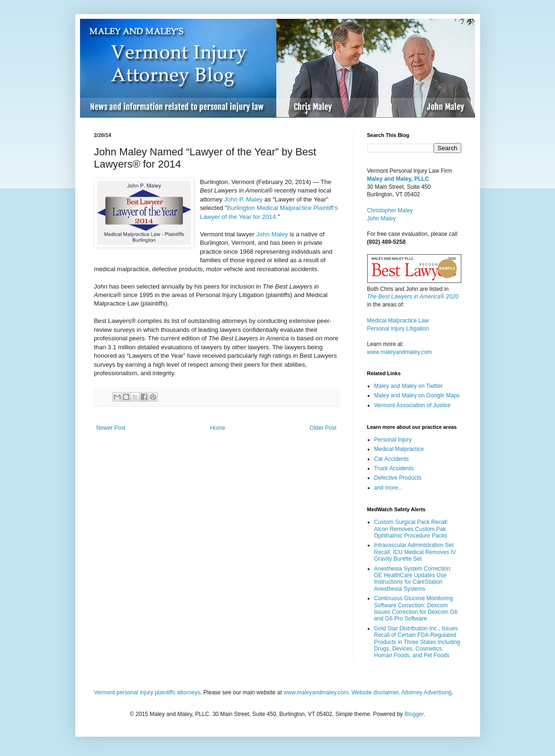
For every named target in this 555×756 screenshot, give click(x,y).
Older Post (323, 428)
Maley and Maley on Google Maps (417, 395)
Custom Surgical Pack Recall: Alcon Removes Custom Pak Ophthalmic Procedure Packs (411, 529)
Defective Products (398, 478)
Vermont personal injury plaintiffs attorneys (147, 692)
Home (217, 428)
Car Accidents (392, 459)
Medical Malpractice (399, 449)
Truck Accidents (394, 468)
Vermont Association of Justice (413, 405)
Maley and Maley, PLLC (398, 179)
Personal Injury (393, 440)
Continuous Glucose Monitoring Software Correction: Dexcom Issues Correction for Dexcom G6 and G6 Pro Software (416, 608)
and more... (389, 488)
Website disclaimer (375, 692)
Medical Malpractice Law (398, 321)
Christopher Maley (390, 210)
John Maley (272, 234)
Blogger (414, 714)
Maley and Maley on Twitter (409, 386)
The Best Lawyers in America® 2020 (413, 297)
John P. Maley (243, 199)
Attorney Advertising (427, 692)
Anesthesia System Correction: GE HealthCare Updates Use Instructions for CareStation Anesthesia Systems (413, 579)
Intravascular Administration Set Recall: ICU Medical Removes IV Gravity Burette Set (415, 552)
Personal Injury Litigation (398, 329)
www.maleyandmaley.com (400, 352)
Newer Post (111, 428)
